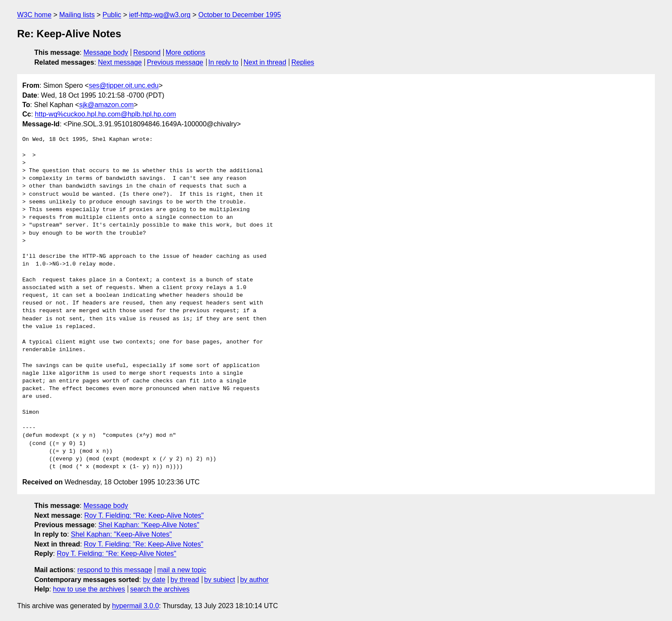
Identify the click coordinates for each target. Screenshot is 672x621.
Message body (106, 52)
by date (154, 580)
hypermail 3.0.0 (135, 606)
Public (112, 15)
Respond (147, 52)
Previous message (175, 62)
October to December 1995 (240, 15)
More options (186, 52)
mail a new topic (182, 570)
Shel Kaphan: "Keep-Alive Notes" (149, 525)
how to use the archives (89, 589)
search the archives (160, 589)
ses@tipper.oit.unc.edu (124, 85)
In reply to (223, 62)
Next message (120, 62)
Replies (303, 62)
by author (254, 580)
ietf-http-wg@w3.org (160, 15)
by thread (185, 580)
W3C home (34, 15)
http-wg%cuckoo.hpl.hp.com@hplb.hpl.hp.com (105, 114)
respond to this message (114, 570)
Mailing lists (77, 15)
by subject (219, 580)
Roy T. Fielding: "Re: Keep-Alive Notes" (144, 515)
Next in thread (265, 62)
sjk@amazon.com (106, 105)
